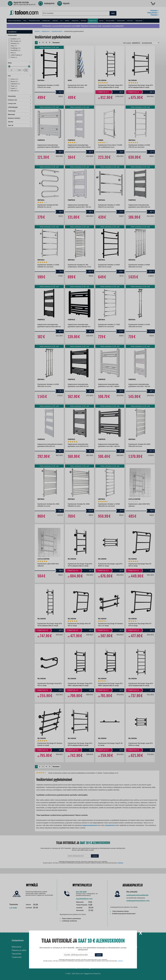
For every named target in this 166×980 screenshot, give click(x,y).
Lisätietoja (120, 961)
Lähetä (99, 955)
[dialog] (83, 490)
